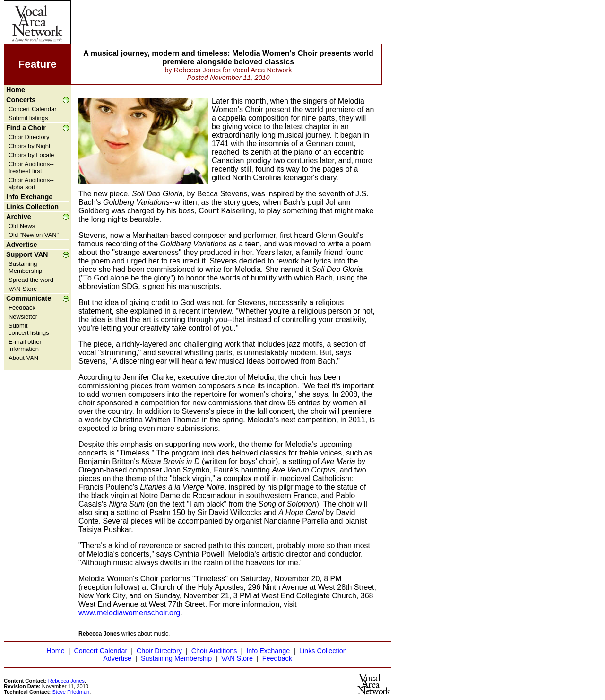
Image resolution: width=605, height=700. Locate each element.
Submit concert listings (29, 329)
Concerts (21, 100)
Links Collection (32, 207)
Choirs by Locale (31, 155)
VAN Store (23, 289)
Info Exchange (29, 197)
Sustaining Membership (25, 267)
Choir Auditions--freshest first (31, 167)
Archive (19, 217)
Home (16, 90)
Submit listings (28, 118)
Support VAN (27, 254)
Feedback (22, 308)
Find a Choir (26, 128)
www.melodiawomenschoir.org (129, 613)
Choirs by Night (30, 146)
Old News (22, 226)
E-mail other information (25, 345)
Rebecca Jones (66, 681)
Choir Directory (29, 137)
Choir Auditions (214, 651)
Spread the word (31, 280)
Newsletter (23, 317)
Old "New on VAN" (34, 235)
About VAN (23, 358)
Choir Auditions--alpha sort (31, 184)
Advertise (22, 245)
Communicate (29, 298)
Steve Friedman (71, 692)
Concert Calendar (33, 109)
